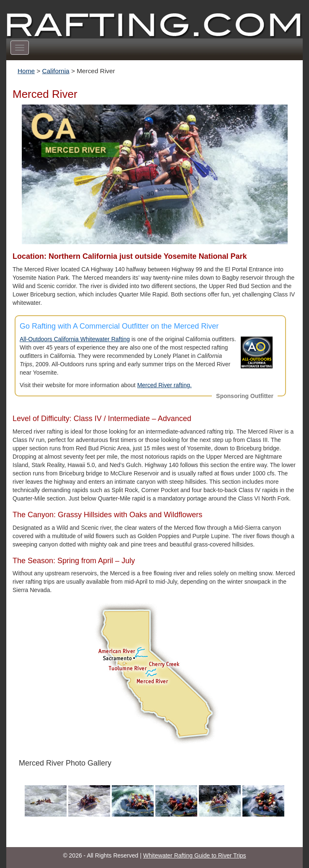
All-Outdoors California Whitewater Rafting (75, 339)
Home (26, 71)
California (56, 71)
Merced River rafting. (165, 385)
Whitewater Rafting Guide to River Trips (195, 855)
